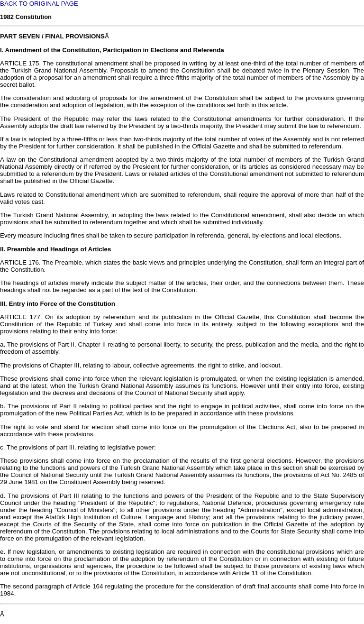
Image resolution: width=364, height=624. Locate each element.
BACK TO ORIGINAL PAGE (39, 4)
